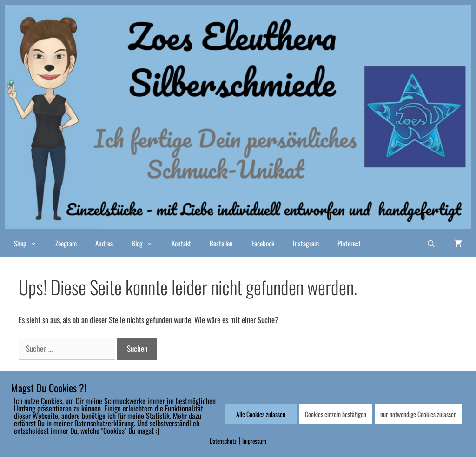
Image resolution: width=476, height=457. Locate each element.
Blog (147, 243)
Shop (30, 243)
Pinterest (349, 243)
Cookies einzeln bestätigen (336, 414)
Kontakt (181, 243)
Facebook (263, 243)
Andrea (104, 243)
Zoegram (66, 243)
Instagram (306, 243)
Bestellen (221, 243)
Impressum (254, 441)
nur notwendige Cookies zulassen (418, 414)
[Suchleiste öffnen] (431, 243)
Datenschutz (223, 441)
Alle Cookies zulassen (261, 414)
